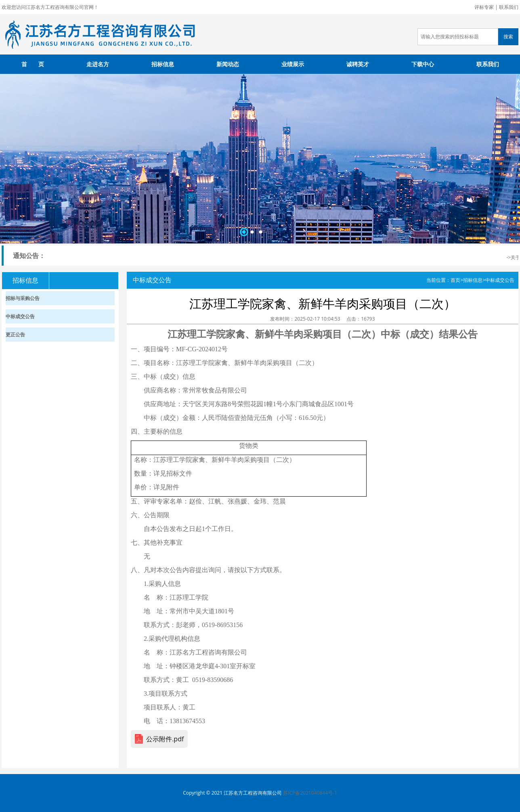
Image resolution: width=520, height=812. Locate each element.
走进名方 (98, 64)
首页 (455, 280)
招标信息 (163, 64)
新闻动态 (228, 64)
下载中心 (423, 64)
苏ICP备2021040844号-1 (310, 793)
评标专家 (484, 7)
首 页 (33, 64)
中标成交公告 (500, 280)
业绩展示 (293, 64)
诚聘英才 (358, 64)
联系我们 (509, 7)
